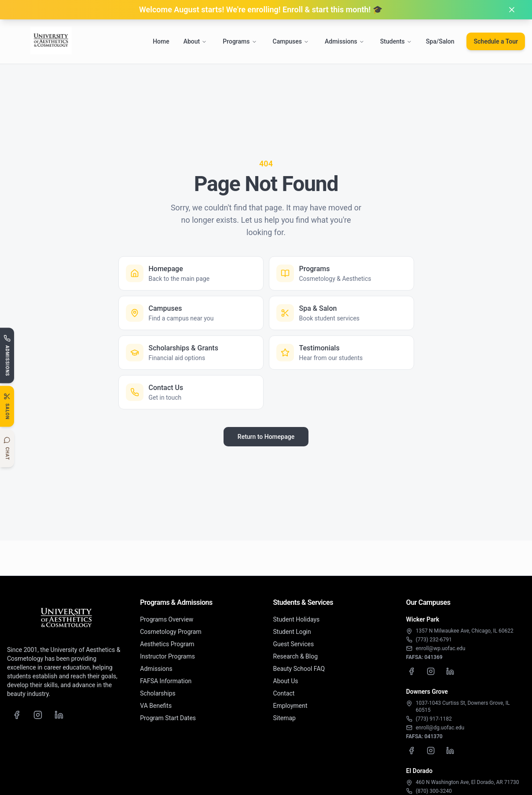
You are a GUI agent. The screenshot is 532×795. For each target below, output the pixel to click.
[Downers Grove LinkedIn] (450, 751)
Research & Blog (296, 656)
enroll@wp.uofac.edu (441, 648)
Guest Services (294, 644)
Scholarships (158, 693)
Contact (284, 693)
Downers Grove (427, 692)
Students (396, 41)
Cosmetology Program (171, 632)
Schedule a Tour (496, 41)
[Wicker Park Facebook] (411, 671)
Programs (240, 41)
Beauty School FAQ (299, 669)
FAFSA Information (166, 681)
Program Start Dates (168, 718)
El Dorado (419, 771)
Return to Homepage (266, 437)
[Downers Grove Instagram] (431, 751)
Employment (290, 706)
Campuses (291, 41)
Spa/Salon (440, 41)
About (195, 41)
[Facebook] (17, 715)
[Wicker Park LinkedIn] (450, 671)
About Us (286, 681)
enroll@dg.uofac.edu (440, 728)
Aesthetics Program (167, 644)
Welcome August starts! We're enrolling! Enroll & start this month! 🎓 (261, 9)
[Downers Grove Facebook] (411, 751)
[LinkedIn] (59, 715)
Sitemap (284, 718)
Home (161, 41)
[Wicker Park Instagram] (431, 671)
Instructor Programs (167, 656)
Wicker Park (423, 619)
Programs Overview (167, 619)
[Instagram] (38, 715)
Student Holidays (297, 619)
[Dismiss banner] (512, 10)
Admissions (345, 41)
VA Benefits (156, 706)
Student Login (292, 632)
